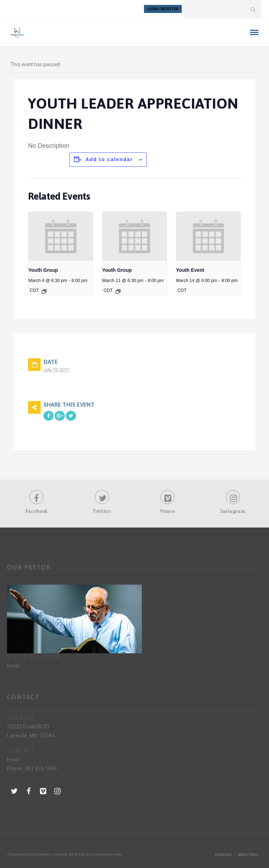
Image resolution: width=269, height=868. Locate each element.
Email (13, 666)
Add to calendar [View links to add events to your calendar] (109, 159)
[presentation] (61, 236)
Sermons (223, 855)
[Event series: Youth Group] (44, 291)
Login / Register (163, 9)
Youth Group (43, 270)
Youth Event (190, 270)
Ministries (248, 855)
